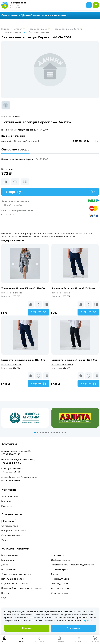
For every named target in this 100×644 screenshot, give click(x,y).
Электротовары (60, 593)
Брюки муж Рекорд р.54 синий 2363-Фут (73, 288)
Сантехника (57, 555)
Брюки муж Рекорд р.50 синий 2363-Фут (23, 360)
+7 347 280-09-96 (81, 141)
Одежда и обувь (15, 32)
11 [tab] (62, 432)
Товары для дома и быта (68, 29)
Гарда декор (8, 560)
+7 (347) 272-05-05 (18, 3)
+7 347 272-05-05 (11, 472)
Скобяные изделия (61, 560)
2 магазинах (62, 364)
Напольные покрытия (12, 579)
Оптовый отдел (10, 526)
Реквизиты (7, 506)
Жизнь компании (10, 497)
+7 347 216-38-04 (11, 480)
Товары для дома (39, 29)
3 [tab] (40, 432)
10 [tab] (60, 432)
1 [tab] (35, 432)
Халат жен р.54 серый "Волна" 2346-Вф (23, 288)
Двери (54, 574)
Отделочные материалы (14, 584)
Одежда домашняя (39, 32)
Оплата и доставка (12, 535)
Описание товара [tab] (15, 149)
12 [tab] (65, 432)
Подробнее (87, 620)
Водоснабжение (10, 555)
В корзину (50, 192)
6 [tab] (49, 432)
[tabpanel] (25, 418)
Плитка (5, 593)
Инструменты (8, 569)
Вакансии (6, 501)
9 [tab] (57, 432)
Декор (5, 565)
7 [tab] (51, 432)
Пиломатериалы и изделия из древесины (72, 565)
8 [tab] (54, 432)
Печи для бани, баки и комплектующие (22, 588)
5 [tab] (46, 432)
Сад (4, 598)
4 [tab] (43, 432)
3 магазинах (12, 293)
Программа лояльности (14, 531)
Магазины (9, 521)
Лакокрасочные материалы (16, 574)
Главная (5, 29)
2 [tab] (38, 432)
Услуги (5, 540)
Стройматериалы (60, 569)
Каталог (19, 29)
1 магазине (62, 293)
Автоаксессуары (60, 588)
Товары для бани (60, 579)
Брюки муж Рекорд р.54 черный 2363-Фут (74, 360)
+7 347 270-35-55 (11, 454)
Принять (27, 628)
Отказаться (73, 628)
